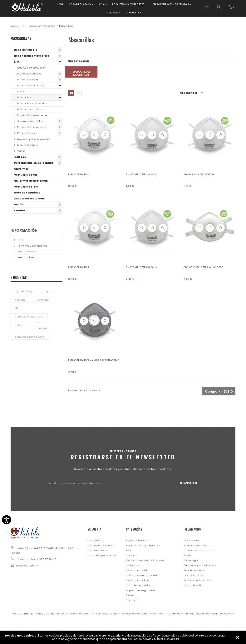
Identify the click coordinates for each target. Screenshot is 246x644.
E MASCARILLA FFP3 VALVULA (141, 267)
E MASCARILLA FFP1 (78, 174)
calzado (20, 325)
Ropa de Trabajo (23, 614)
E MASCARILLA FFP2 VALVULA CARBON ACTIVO (94, 360)
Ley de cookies (194, 575)
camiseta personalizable (30, 337)
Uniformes (21, 169)
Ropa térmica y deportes (32, 56)
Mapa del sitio (193, 585)
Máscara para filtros (30, 109)
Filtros (21, 91)
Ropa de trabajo (26, 50)
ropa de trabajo (24, 291)
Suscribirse (189, 483)
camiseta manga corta (29, 317)
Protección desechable (32, 115)
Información (24, 230)
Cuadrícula (71, 93)
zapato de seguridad (29, 199)
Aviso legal (191, 560)
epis (48, 291)
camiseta (43, 300)
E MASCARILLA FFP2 (79, 267)
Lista (79, 93)
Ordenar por (189, 93)
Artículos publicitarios (105, 614)
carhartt (20, 300)
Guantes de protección (32, 68)
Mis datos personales (102, 555)
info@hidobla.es (27, 566)
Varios (21, 151)
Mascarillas (24, 97)
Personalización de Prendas (34, 163)
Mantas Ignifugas (28, 145)
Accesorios (227, 614)
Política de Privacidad (199, 580)
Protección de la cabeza (32, 127)
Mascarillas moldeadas (32, 103)
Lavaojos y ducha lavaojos (34, 139)
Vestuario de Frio (26, 187)
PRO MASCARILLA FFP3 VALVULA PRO (203, 267)
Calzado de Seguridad (180, 614)
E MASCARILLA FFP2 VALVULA (199, 174)
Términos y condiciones (32, 246)
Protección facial (28, 80)
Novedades (192, 540)
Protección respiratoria (42, 26)
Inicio (14, 26)
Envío (21, 240)
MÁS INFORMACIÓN (166, 639)
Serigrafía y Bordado (135, 614)
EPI (16, 308)
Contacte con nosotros (199, 550)
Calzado (20, 157)
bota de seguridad (27, 193)
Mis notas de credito (101, 545)
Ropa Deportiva (207, 614)
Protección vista (27, 133)
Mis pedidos (96, 540)
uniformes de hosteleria (31, 181)
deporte (42, 328)
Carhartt (20, 210)
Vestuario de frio (26, 175)
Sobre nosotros (27, 252)
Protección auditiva (29, 74)
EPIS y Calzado (45, 614)
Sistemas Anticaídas (30, 121)
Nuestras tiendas (28, 257)
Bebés (19, 205)
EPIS (23, 26)
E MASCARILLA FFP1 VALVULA (141, 174)
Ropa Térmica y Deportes (73, 614)
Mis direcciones (98, 550)
